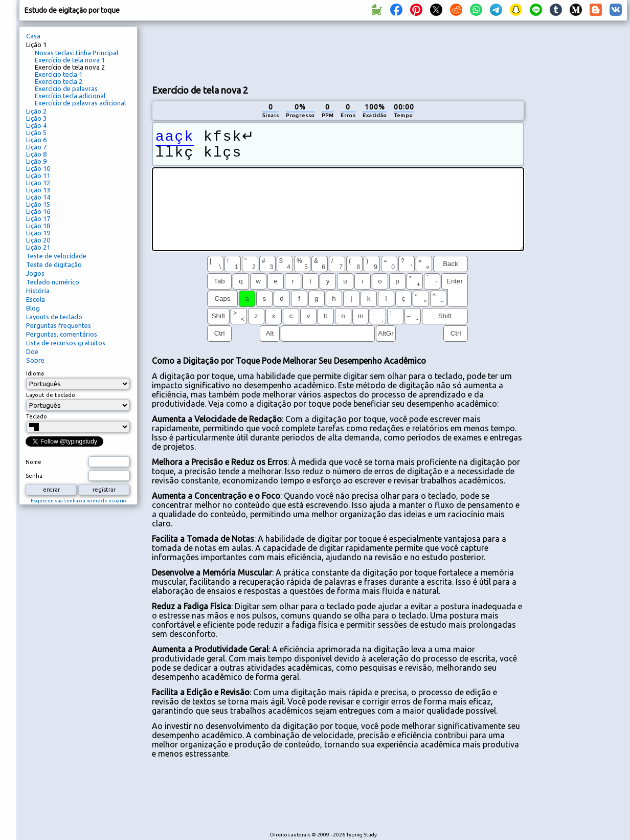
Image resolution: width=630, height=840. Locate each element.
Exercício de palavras (66, 89)
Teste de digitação (54, 264)
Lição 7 (36, 147)
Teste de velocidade (56, 256)
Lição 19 (38, 233)
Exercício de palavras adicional (80, 103)
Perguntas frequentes (59, 325)
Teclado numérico (53, 282)
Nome (33, 462)
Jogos (35, 273)
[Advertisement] (338, 52)
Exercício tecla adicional (70, 96)
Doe (32, 351)
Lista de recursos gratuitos (66, 343)
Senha (34, 476)
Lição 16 (38, 211)
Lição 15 (38, 204)
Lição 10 (38, 168)
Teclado (37, 416)
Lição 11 (38, 175)
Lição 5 (36, 132)
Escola (36, 299)
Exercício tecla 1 (59, 74)
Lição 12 (38, 183)
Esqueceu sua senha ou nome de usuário (78, 501)
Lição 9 (36, 161)
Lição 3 (36, 118)
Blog (33, 308)
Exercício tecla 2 (59, 81)
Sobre (35, 360)
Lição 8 (36, 154)
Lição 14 (38, 197)
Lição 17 (38, 218)
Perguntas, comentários (62, 334)
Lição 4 (36, 125)
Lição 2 (36, 111)
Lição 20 (38, 240)
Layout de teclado (51, 395)
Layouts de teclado (54, 317)
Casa (33, 36)
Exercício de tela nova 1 (70, 60)
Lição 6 (36, 140)
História (38, 291)
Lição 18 (38, 226)
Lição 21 (38, 247)
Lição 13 (38, 190)
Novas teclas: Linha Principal (76, 53)
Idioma (35, 373)
